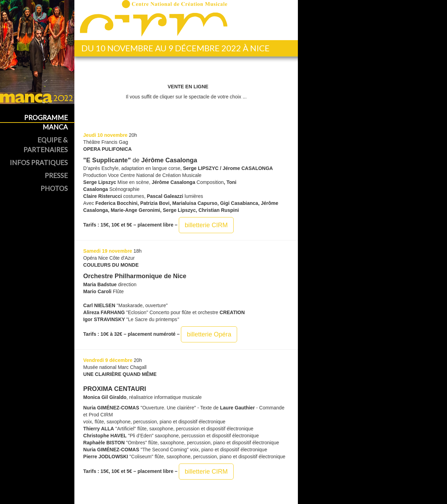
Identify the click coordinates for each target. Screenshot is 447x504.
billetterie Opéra (209, 334)
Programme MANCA (46, 122)
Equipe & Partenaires (46, 144)
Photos (54, 188)
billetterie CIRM (206, 225)
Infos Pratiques (39, 162)
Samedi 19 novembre (108, 251)
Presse (56, 175)
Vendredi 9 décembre (108, 360)
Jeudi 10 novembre (105, 135)
